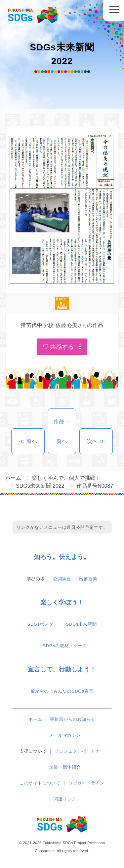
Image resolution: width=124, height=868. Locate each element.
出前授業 (88, 579)
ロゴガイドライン (86, 783)
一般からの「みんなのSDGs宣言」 (62, 691)
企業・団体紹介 (65, 767)
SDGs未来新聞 (82, 624)
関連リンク (65, 799)
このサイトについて (40, 783)
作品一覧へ (62, 431)
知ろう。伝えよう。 (62, 557)
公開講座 (62, 579)
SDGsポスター (42, 624)
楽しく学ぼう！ (62, 602)
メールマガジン (65, 735)
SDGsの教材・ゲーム (65, 646)
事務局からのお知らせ (73, 719)
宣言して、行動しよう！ (62, 669)
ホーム (35, 719)
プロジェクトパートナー (79, 751)
